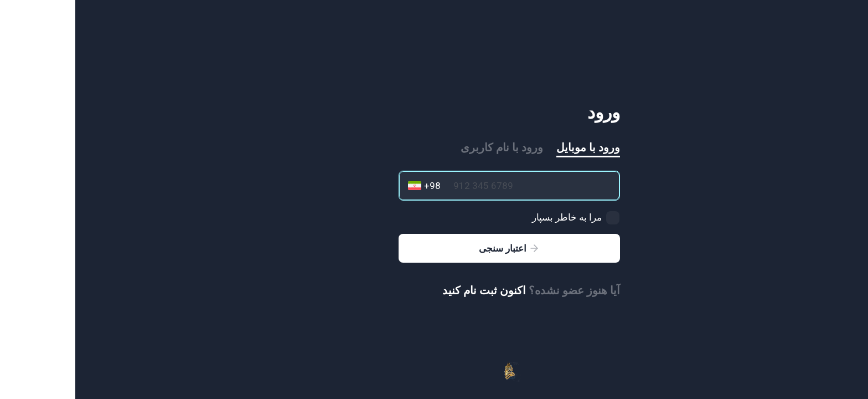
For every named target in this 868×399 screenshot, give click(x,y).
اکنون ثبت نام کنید (409, 290)
